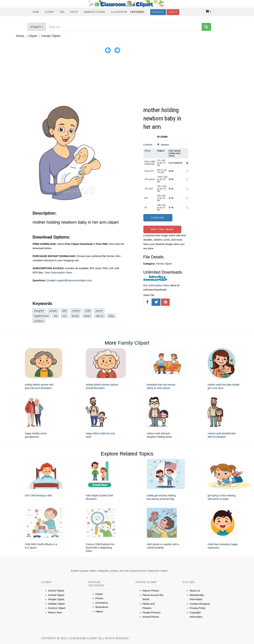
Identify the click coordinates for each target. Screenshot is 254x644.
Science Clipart (57, 608)
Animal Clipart (56, 595)
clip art (99, 316)
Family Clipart (51, 36)
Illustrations (102, 607)
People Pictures (152, 612)
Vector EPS (149, 171)
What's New (55, 612)
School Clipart (56, 591)
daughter (39, 311)
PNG (62, 12)
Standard (165, 145)
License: (148, 144)
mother (76, 311)
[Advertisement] (127, 80)
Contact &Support (200, 604)
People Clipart (56, 599)
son (64, 316)
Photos (99, 598)
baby (111, 316)
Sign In (173, 12)
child (88, 311)
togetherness (41, 316)
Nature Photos (151, 591)
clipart (87, 316)
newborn (39, 321)
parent (99, 311)
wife (65, 311)
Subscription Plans (159, 285)
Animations (102, 603)
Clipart (50, 12)
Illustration (119, 12)
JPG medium (150, 179)
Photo (74, 12)
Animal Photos (151, 617)
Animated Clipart (95, 12)
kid (56, 316)
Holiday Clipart (57, 604)
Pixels (161, 151)
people (53, 311)
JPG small (149, 189)
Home (36, 12)
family (75, 316)
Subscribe (158, 12)
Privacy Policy (198, 608)
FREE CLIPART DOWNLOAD (150, 163)
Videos (99, 611)
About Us (195, 591)
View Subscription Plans (58, 272)
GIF (146, 208)
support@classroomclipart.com (74, 280)
